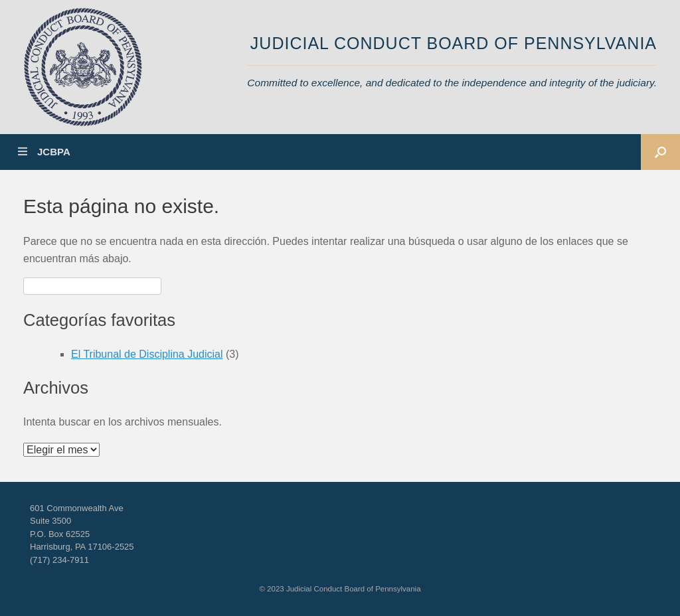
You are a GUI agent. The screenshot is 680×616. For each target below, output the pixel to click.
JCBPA (44, 152)
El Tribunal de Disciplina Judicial (147, 354)
